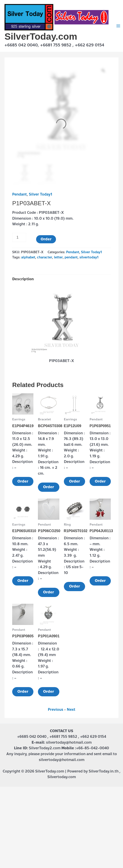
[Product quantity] (19, 237)
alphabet (28, 257)
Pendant (20, 194)
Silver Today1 (41, 194)
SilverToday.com (41, 36)
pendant (71, 257)
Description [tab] (23, 279)
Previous (56, 710)
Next (71, 710)
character (45, 257)
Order (46, 239)
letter (58, 257)
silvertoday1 (89, 257)
